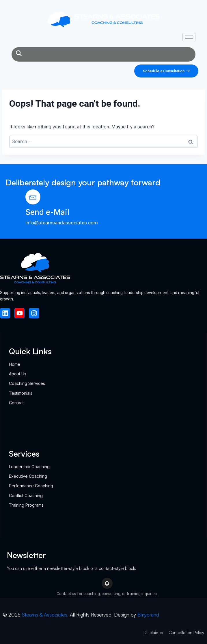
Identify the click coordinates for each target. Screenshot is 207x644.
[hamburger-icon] (189, 37)
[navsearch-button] (19, 54)
